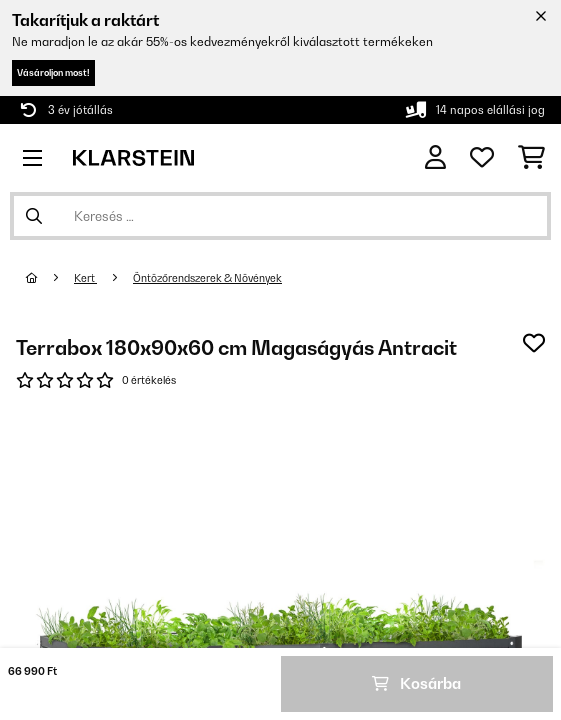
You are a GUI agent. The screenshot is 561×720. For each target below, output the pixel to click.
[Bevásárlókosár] (531, 158)
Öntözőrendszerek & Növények (207, 278)
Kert (85, 278)
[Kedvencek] (482, 158)
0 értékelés (149, 380)
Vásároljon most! (53, 72)
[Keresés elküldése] (34, 216)
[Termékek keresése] (280, 216)
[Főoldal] (50, 278)
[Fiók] (435, 157)
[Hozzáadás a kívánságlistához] (534, 343)
